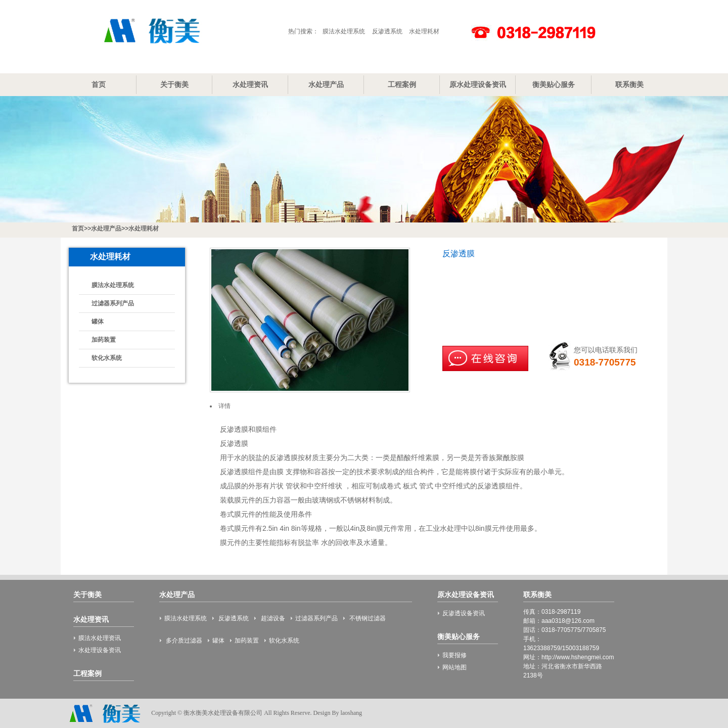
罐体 (98, 322)
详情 (224, 406)
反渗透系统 (387, 31)
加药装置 (104, 340)
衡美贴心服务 (554, 84)
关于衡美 (174, 84)
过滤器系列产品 (113, 303)
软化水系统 (107, 358)
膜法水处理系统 (344, 31)
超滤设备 (272, 618)
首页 (99, 84)
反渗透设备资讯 (464, 613)
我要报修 (454, 655)
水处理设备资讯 (100, 650)
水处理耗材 (424, 31)
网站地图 (454, 667)
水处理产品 (326, 84)
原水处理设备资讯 (478, 84)
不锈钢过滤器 (367, 618)
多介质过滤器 (183, 641)
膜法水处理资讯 (100, 638)
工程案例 (402, 84)
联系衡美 (629, 84)
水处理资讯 (250, 84)
